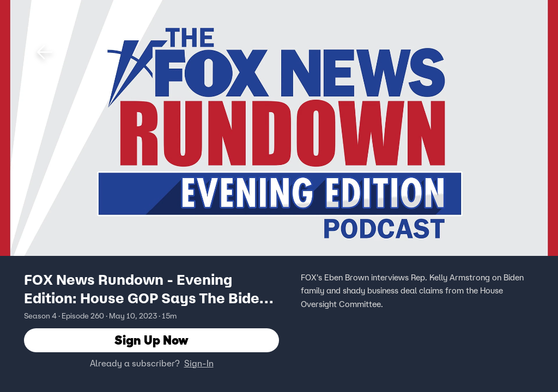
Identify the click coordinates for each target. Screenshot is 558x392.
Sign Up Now (151, 340)
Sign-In (199, 363)
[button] (45, 52)
